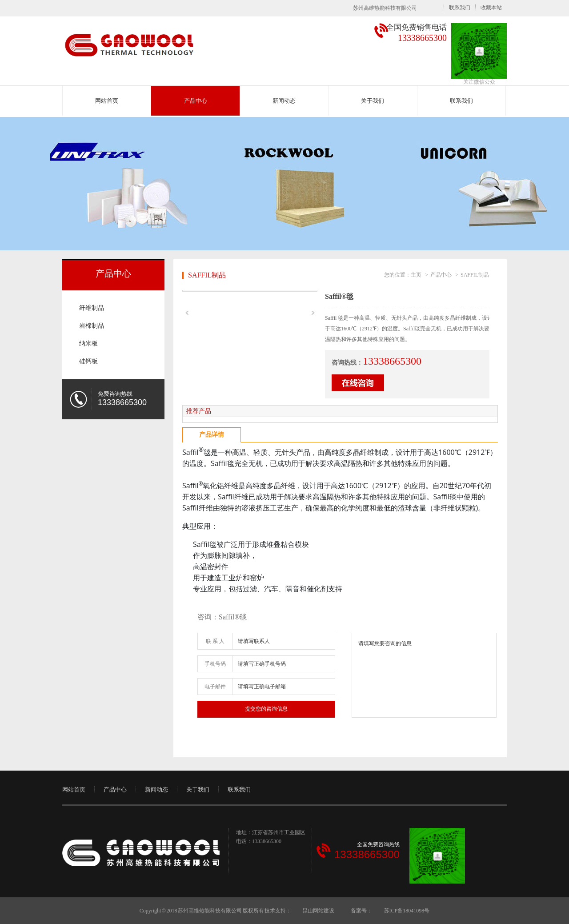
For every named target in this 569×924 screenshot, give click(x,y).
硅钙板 (88, 361)
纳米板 (88, 343)
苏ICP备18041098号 (406, 911)
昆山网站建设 (318, 911)
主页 (416, 275)
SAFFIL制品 (207, 275)
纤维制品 (92, 308)
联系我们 (460, 8)
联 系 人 (215, 641)
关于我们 (373, 101)
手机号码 (215, 664)
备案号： (361, 911)
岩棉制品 (92, 326)
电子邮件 (215, 687)
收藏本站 (491, 8)
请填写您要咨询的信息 (424, 675)
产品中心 (196, 101)
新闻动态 (284, 101)
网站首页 (107, 101)
